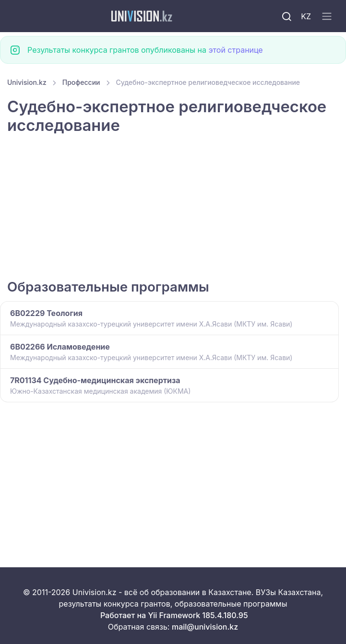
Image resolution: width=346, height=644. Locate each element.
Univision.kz (27, 82)
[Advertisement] (173, 208)
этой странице (235, 50)
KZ (306, 16)
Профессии (81, 82)
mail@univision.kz (205, 627)
